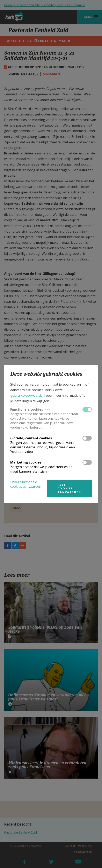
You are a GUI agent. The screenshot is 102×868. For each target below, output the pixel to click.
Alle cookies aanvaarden (69, 488)
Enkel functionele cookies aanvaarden (26, 484)
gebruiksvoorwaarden (27, 395)
